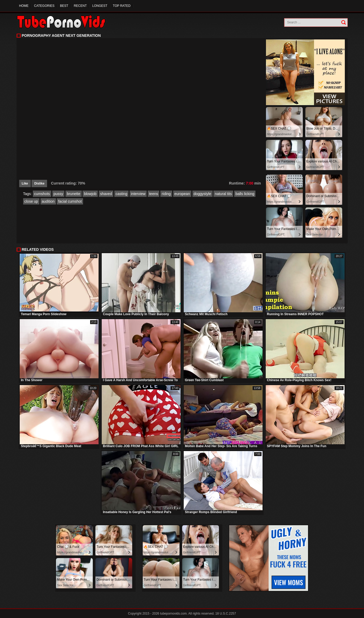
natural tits (223, 194)
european (182, 194)
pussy (58, 194)
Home (24, 6)
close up (31, 201)
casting (121, 194)
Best (64, 6)
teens (153, 194)
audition (48, 201)
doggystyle (202, 194)
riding (166, 194)
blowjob (90, 194)
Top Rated (122, 6)
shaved (106, 194)
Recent (80, 6)
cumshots (42, 194)
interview (138, 194)
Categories (44, 6)
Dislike (39, 183)
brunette (73, 194)
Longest (100, 6)
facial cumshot (70, 201)
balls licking (245, 194)
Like (25, 183)
